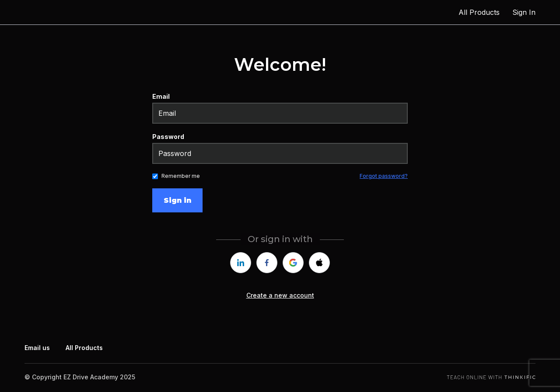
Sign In (524, 12)
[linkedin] (241, 263)
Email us (37, 348)
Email (161, 96)
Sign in (177, 200)
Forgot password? (384, 176)
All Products (479, 12)
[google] (293, 263)
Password (168, 137)
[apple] (319, 263)
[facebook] (267, 263)
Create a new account (280, 295)
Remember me (181, 176)
